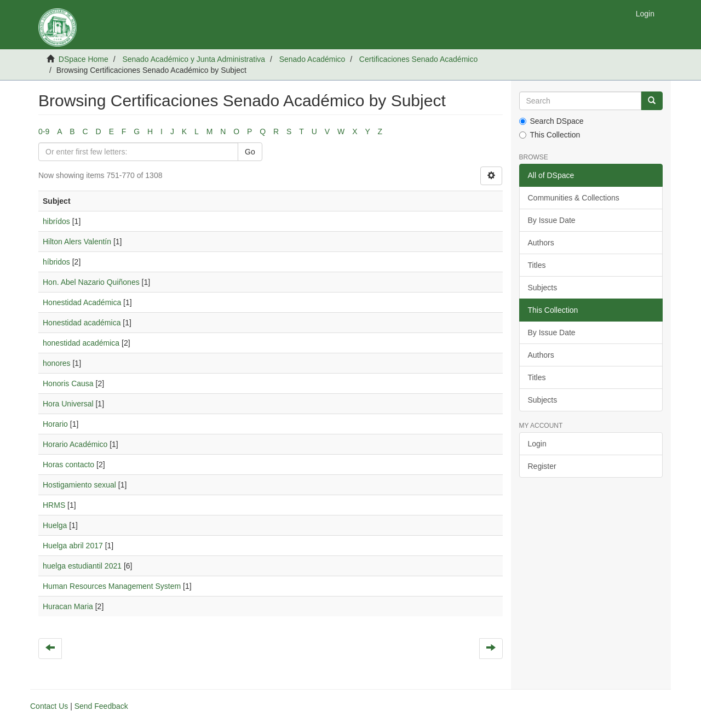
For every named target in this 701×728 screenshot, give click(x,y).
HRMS (54, 505)
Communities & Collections (574, 198)
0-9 (44, 131)
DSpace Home (84, 59)
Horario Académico (75, 444)
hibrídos (56, 221)
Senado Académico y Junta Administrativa (194, 59)
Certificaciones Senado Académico (418, 59)
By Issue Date (552, 220)
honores (57, 363)
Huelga (55, 525)
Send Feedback (101, 706)
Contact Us (49, 706)
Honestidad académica (82, 323)
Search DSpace (551, 121)
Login (537, 444)
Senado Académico (312, 59)
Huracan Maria (68, 606)
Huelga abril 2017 (73, 546)
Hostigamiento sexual (79, 485)
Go (250, 152)
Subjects (543, 288)
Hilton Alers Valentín (77, 242)
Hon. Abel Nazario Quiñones (91, 282)
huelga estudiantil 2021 (82, 566)
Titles (537, 265)
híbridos (56, 262)
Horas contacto (68, 465)
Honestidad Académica (82, 302)
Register (542, 466)
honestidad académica (81, 343)
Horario (55, 424)
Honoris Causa (68, 383)
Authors (541, 243)
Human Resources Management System (112, 586)
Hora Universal (68, 404)
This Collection (550, 135)
